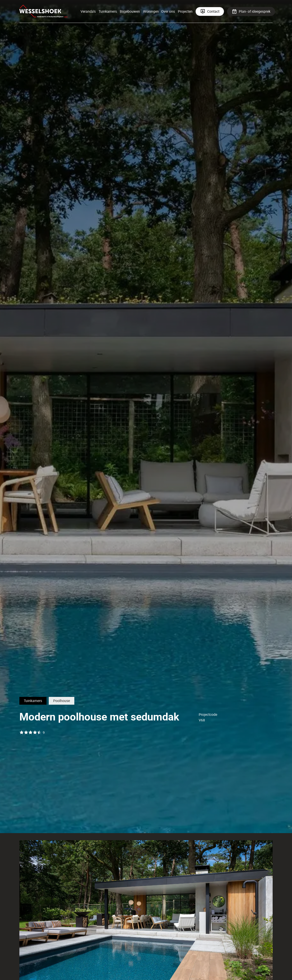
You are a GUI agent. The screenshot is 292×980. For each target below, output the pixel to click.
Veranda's (88, 11)
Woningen (151, 11)
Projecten (185, 11)
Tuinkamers (108, 11)
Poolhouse (62, 701)
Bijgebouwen (130, 11)
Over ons (168, 11)
